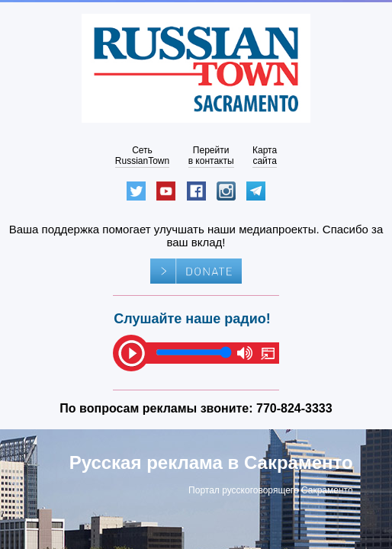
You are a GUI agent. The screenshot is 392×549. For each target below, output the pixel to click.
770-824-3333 (294, 408)
